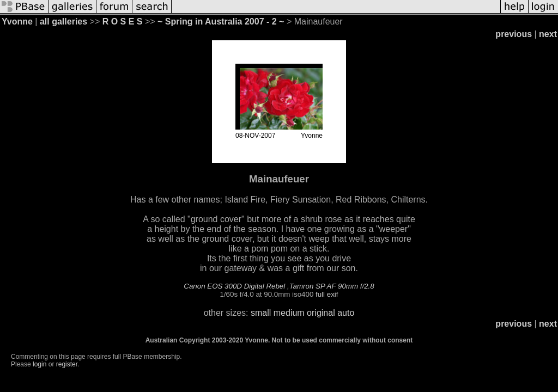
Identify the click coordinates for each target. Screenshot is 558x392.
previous (514, 34)
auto (346, 313)
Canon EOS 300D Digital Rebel (234, 286)
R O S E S (123, 22)
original (321, 313)
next (548, 34)
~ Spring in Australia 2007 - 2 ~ (221, 22)
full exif (327, 294)
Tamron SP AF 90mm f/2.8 (332, 286)
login (40, 364)
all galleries (63, 22)
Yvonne (17, 22)
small (261, 313)
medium (289, 313)
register (67, 364)
